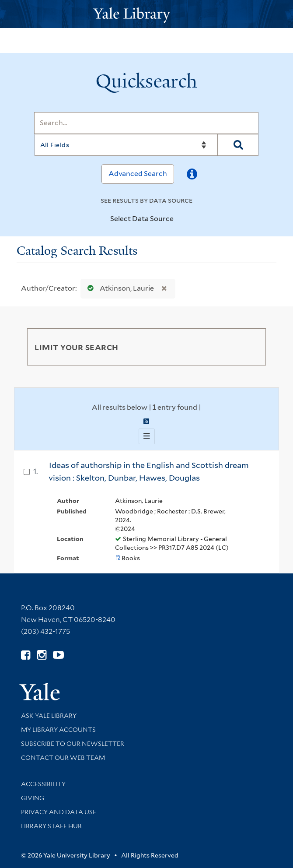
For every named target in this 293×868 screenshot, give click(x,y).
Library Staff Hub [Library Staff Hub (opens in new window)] (51, 826)
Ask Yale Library (49, 716)
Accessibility (43, 784)
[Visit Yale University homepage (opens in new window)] (40, 689)
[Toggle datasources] (181, 219)
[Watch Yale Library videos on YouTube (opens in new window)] (58, 655)
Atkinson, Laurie (119, 288)
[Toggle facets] (249, 347)
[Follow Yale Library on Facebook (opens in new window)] (26, 655)
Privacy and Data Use (59, 812)
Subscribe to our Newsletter (73, 744)
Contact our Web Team (63, 758)
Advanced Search (138, 174)
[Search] (146, 123)
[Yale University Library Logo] (146, 14)
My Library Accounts (58, 730)
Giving (33, 798)
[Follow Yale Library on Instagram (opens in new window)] (42, 655)
